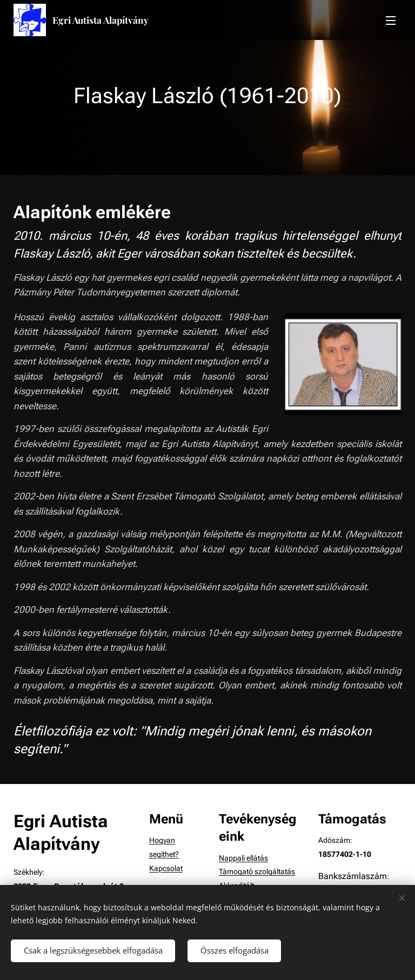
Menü (391, 21)
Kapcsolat (166, 869)
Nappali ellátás (243, 858)
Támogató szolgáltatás (257, 872)
